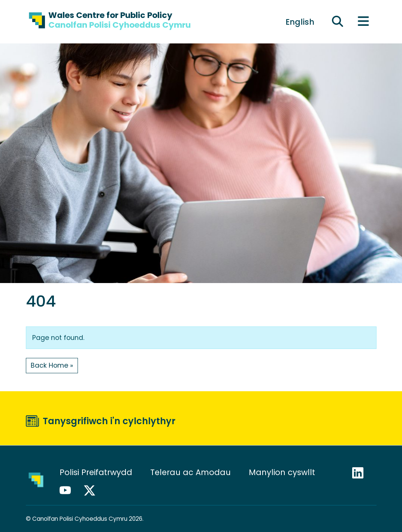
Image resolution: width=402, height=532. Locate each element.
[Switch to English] (300, 22)
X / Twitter (93, 490)
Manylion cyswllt (283, 472)
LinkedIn (361, 473)
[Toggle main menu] (363, 22)
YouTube (69, 490)
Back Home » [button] (52, 365)
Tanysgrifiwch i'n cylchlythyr (109, 421)
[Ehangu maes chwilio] (337, 22)
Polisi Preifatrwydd (96, 472)
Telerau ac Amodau (191, 472)
